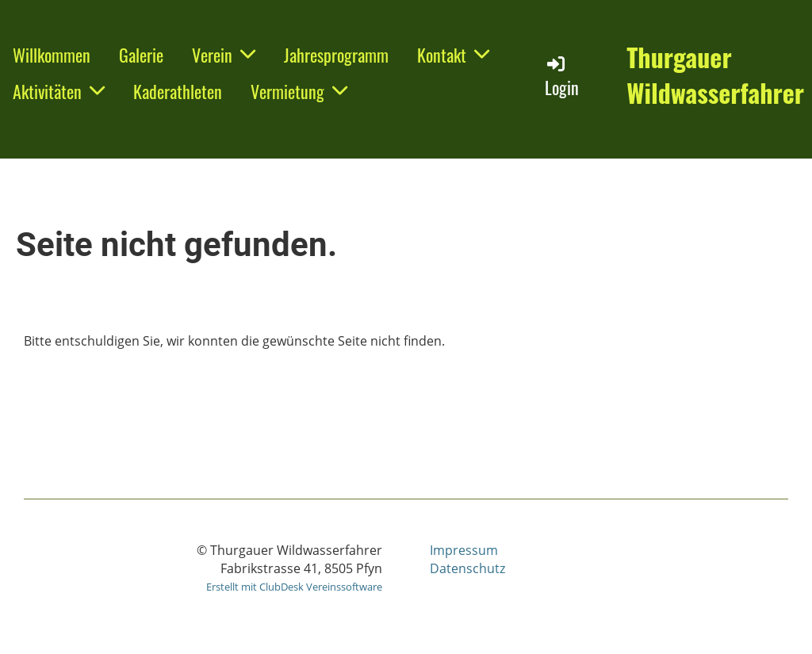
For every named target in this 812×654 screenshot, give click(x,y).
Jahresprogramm (336, 55)
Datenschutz (467, 568)
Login (562, 76)
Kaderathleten (178, 91)
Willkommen (52, 55)
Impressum (464, 550)
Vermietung (299, 91)
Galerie (141, 55)
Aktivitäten (59, 91)
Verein (224, 55)
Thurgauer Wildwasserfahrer (715, 75)
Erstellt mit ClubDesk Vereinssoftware (294, 587)
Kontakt (453, 55)
